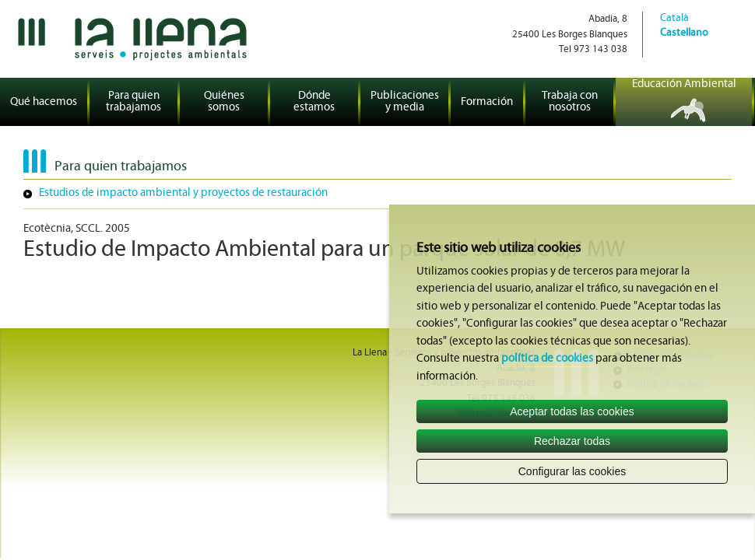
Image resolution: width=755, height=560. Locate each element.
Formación (487, 102)
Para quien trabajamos (133, 102)
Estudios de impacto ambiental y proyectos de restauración (183, 193)
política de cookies (547, 359)
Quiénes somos (224, 102)
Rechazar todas (572, 441)
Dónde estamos (314, 102)
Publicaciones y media (405, 102)
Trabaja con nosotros (570, 102)
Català (674, 18)
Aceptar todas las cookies (572, 411)
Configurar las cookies (572, 471)
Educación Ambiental (684, 84)
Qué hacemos (44, 102)
